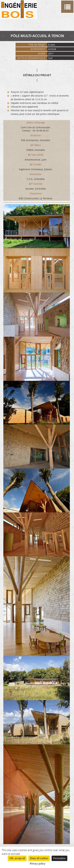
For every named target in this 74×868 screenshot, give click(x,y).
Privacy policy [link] (38, 864)
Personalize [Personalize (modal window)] (59, 858)
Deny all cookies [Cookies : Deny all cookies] (39, 858)
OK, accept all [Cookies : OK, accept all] (17, 858)
